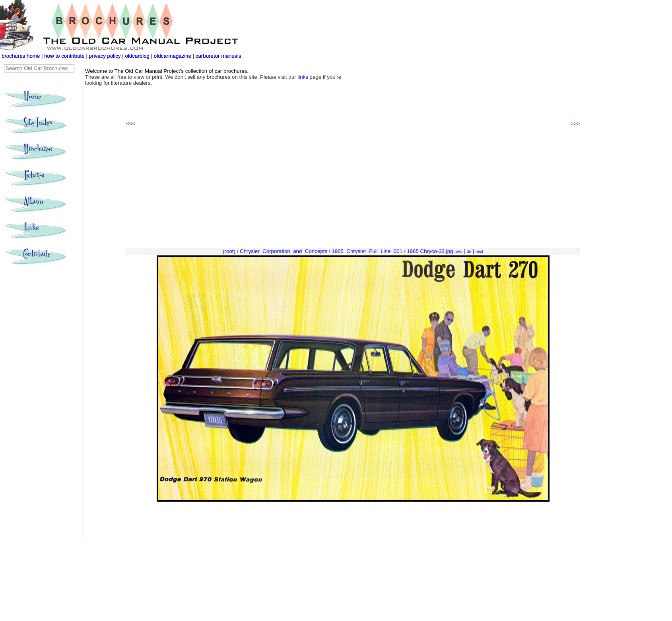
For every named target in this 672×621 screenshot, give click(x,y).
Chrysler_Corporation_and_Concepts (284, 251)
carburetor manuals (218, 56)
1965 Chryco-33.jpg (430, 251)
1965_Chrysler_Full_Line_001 (367, 251)
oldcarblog (137, 56)
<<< (131, 124)
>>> (575, 124)
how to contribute (64, 56)
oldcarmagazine (173, 56)
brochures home (21, 56)
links (303, 77)
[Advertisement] (353, 187)
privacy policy (106, 56)
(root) (229, 251)
